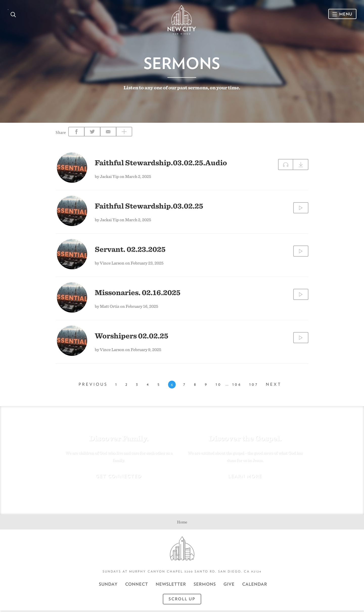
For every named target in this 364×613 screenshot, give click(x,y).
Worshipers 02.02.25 (132, 337)
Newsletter (171, 586)
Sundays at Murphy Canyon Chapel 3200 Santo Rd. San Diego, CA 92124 (182, 574)
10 (219, 387)
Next (274, 387)
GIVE (229, 586)
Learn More (245, 478)
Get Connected (119, 478)
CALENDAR (255, 586)
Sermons (205, 586)
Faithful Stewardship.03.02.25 (149, 208)
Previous (93, 387)
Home (182, 524)
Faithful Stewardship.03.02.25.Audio (161, 164)
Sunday (108, 586)
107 (254, 387)
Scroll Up (182, 601)
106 (237, 387)
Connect (137, 586)
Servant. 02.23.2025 (130, 251)
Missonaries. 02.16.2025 (138, 294)
